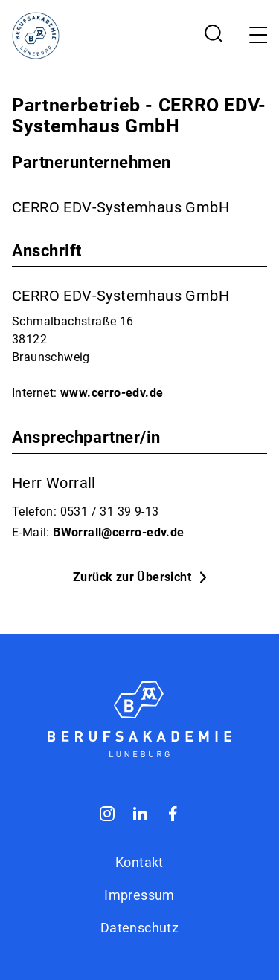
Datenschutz (139, 928)
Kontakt (139, 862)
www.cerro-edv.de (112, 393)
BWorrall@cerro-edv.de (118, 532)
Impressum (139, 895)
